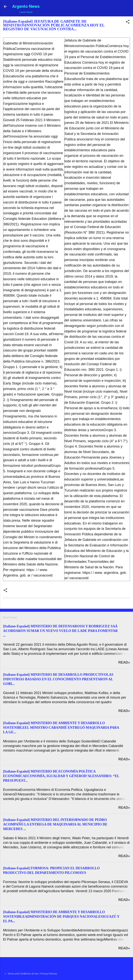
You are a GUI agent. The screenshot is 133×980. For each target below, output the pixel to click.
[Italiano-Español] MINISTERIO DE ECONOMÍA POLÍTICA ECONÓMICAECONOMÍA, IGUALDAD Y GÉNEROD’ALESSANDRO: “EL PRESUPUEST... (61, 776)
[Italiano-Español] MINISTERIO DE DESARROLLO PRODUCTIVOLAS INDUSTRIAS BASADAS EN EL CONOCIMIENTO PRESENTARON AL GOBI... (58, 679)
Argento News (26, 6)
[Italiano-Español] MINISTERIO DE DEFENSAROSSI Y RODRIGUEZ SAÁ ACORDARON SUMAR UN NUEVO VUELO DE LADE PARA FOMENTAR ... (60, 631)
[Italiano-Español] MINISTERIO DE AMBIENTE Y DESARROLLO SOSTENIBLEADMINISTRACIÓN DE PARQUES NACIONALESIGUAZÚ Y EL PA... (61, 917)
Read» (124, 662)
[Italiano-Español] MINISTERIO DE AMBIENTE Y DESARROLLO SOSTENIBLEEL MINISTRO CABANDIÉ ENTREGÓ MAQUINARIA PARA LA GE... (61, 728)
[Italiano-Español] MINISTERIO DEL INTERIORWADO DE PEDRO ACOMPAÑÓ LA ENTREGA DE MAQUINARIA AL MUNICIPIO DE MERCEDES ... (55, 824)
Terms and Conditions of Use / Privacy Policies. (33, 974)
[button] (128, 22)
